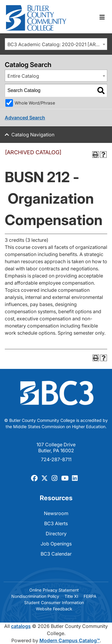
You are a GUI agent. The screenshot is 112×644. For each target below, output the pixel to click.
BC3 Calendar (56, 554)
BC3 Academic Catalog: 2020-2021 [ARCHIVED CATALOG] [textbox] (57, 44)
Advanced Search (25, 118)
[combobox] (56, 44)
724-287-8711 (56, 459)
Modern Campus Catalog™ (70, 640)
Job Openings (56, 544)
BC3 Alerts (56, 523)
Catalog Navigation (33, 135)
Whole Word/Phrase (35, 103)
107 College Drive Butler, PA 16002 (56, 447)
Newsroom (56, 513)
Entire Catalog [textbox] (23, 76)
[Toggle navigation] (102, 17)
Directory (56, 534)
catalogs (21, 626)
